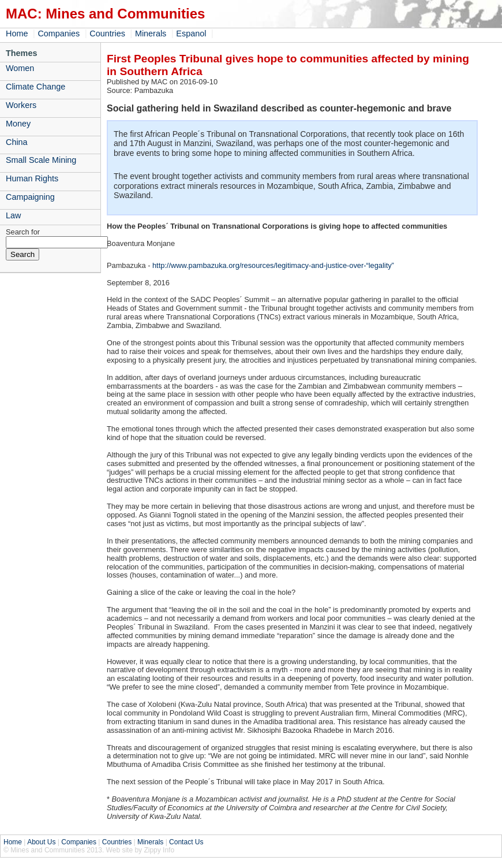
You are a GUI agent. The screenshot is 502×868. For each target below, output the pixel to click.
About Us (41, 842)
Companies (59, 33)
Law (13, 215)
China (17, 142)
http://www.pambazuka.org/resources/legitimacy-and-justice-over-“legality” (273, 265)
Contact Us (186, 842)
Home (17, 33)
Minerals (151, 33)
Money (18, 124)
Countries (107, 33)
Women (20, 68)
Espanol (191, 33)
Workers (21, 105)
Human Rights (32, 178)
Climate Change (35, 87)
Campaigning (30, 197)
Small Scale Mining (41, 160)
